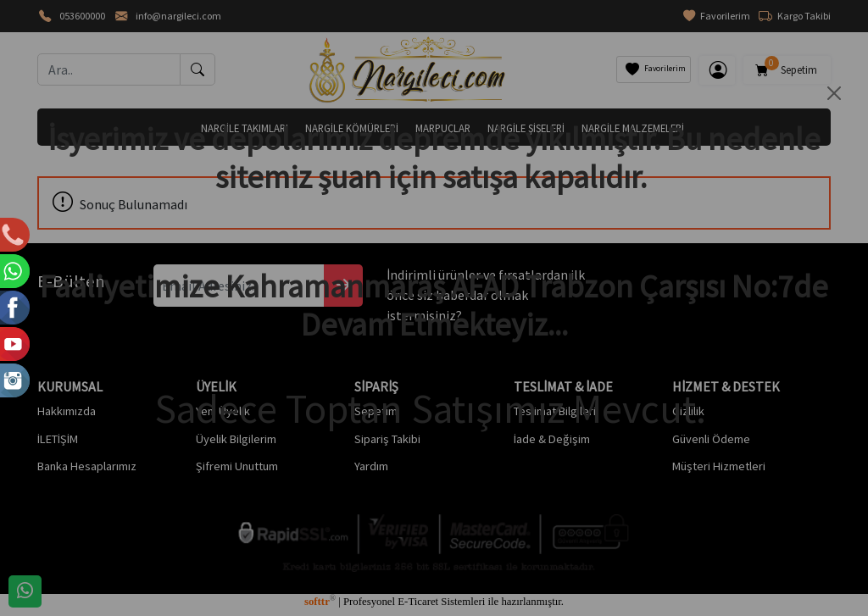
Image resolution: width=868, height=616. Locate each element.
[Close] (834, 93)
